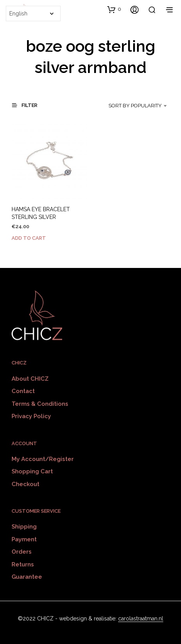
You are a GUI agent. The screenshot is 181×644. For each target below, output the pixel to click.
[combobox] (136, 106)
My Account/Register (43, 459)
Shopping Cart (32, 471)
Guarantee (27, 577)
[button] (114, 9)
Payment (24, 539)
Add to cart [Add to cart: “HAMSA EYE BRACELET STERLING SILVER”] (29, 238)
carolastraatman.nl (141, 619)
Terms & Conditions (40, 404)
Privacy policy (31, 416)
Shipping (24, 527)
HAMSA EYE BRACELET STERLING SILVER (41, 213)
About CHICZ (30, 379)
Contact (23, 391)
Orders (22, 552)
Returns (23, 564)
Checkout (25, 484)
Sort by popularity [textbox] (135, 106)
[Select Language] (33, 14)
